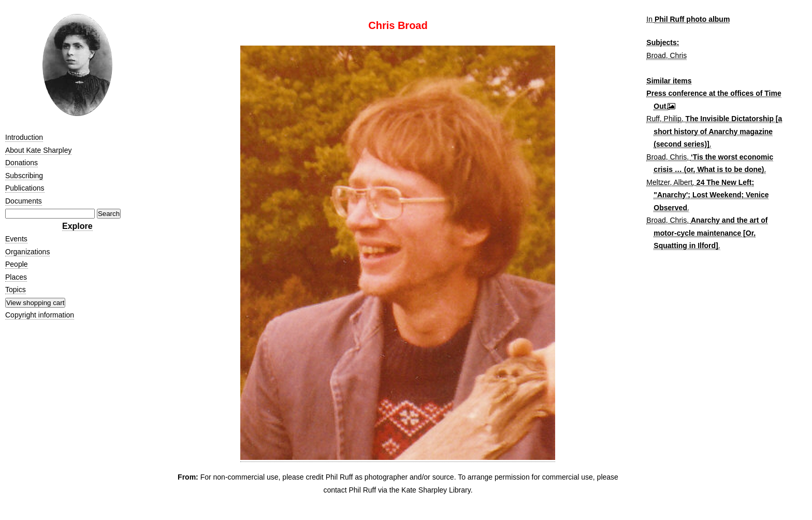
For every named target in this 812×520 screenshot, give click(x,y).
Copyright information (40, 315)
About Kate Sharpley (38, 150)
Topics (16, 290)
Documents (24, 201)
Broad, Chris (666, 55)
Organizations (27, 252)
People (17, 264)
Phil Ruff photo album (692, 19)
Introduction (24, 137)
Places (16, 277)
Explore (77, 226)
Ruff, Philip (664, 119)
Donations (21, 163)
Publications (25, 188)
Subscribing (24, 176)
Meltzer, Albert (669, 182)
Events (16, 239)
